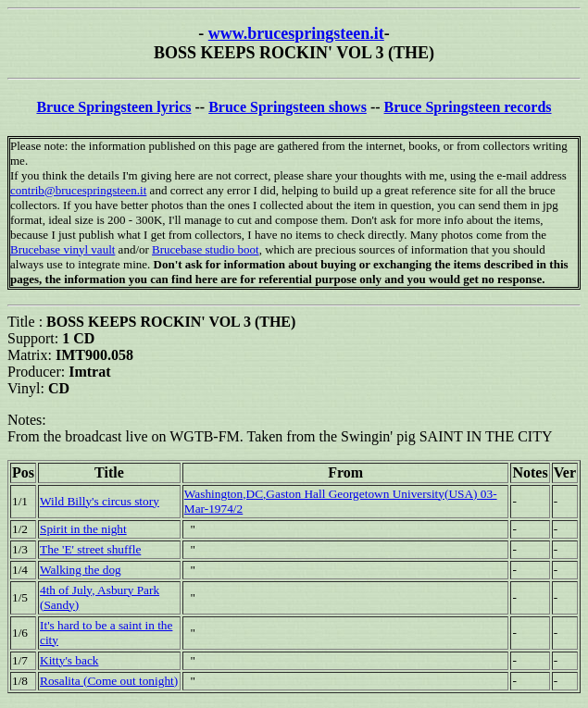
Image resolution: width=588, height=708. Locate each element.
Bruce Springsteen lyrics (113, 107)
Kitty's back (69, 660)
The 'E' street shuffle (90, 549)
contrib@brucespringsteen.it (78, 190)
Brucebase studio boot (206, 249)
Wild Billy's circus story (100, 501)
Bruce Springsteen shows (288, 107)
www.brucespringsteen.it (296, 33)
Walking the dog (81, 570)
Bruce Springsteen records (468, 107)
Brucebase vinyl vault (63, 249)
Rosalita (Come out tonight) (109, 681)
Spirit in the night (83, 529)
